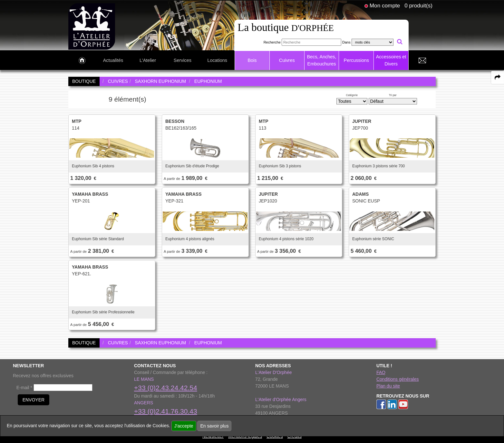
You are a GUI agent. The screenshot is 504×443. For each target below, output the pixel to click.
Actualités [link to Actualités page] (113, 60)
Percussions (356, 60)
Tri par (393, 95)
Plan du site (388, 386)
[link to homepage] (92, 26)
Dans (346, 42)
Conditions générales (398, 379)
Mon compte (385, 5)
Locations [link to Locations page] (217, 60)
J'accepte (184, 426)
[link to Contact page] (422, 61)
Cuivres (287, 60)
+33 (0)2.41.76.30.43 (166, 411)
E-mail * (24, 388)
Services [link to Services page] (183, 60)
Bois (252, 60)
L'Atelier (148, 60)
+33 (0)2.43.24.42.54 (166, 388)
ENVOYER (34, 400)
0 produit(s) (418, 5)
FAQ (381, 372)
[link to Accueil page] (82, 61)
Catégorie (352, 95)
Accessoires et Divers (391, 60)
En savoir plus (214, 426)
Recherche (272, 42)
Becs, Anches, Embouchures (321, 60)
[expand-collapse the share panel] (498, 77)
